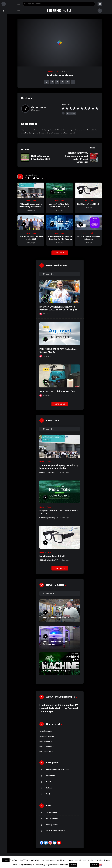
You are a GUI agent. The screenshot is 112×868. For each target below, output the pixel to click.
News (51, 71)
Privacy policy (52, 825)
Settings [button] (94, 865)
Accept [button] (73, 865)
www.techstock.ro (46, 751)
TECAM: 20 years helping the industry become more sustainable (31, 207)
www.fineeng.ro (46, 741)
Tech (58, 71)
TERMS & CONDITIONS (56, 831)
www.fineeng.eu (46, 731)
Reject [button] (6, 860)
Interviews (51, 776)
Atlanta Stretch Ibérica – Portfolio (57, 391)
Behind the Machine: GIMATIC (56, 617)
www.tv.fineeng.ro (46, 746)
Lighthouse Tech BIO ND (88, 204)
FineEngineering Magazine (58, 769)
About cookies (52, 819)
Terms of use (52, 813)
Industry (50, 788)
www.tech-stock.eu (47, 736)
